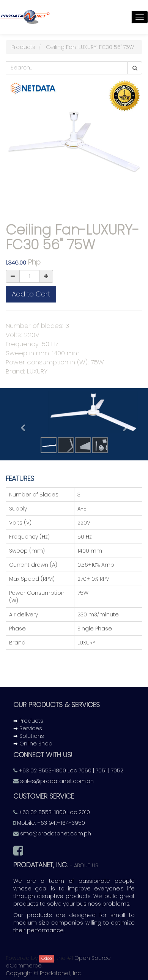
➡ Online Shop (33, 744)
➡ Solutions (29, 736)
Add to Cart (31, 294)
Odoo (46, 959)
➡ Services (28, 728)
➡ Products (28, 721)
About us (86, 866)
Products (23, 47)
